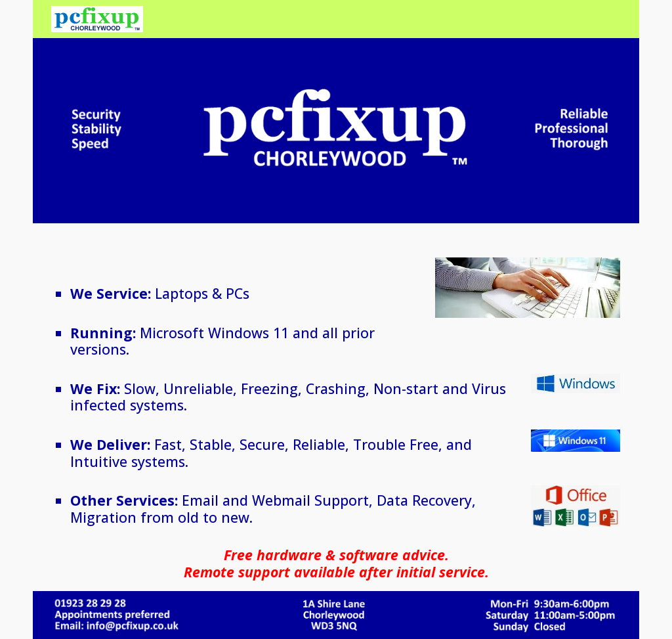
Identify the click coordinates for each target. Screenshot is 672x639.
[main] (216, 310)
